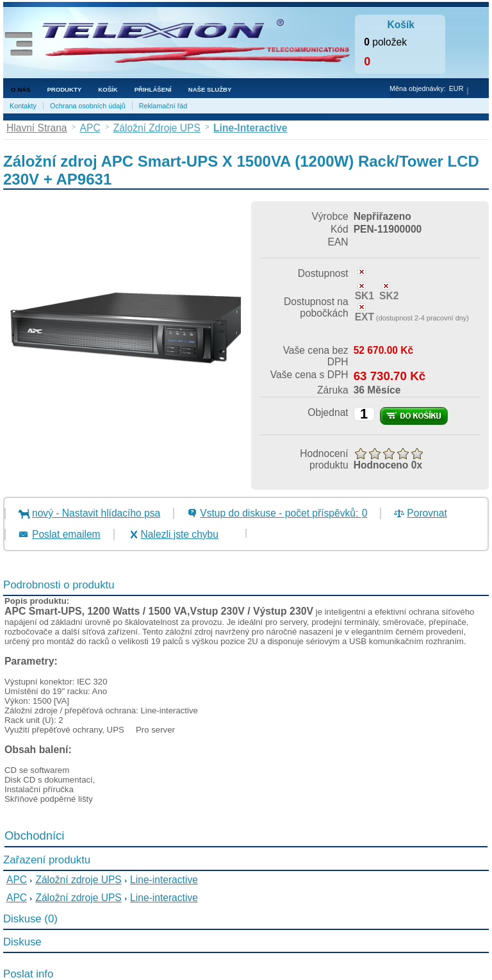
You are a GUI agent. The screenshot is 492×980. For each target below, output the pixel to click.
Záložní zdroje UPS (78, 880)
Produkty (64, 89)
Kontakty (23, 106)
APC (17, 880)
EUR (456, 88)
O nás (20, 89)
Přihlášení (153, 89)
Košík (108, 89)
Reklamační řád (163, 106)
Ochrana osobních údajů (88, 106)
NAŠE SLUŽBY (210, 89)
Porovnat (427, 513)
